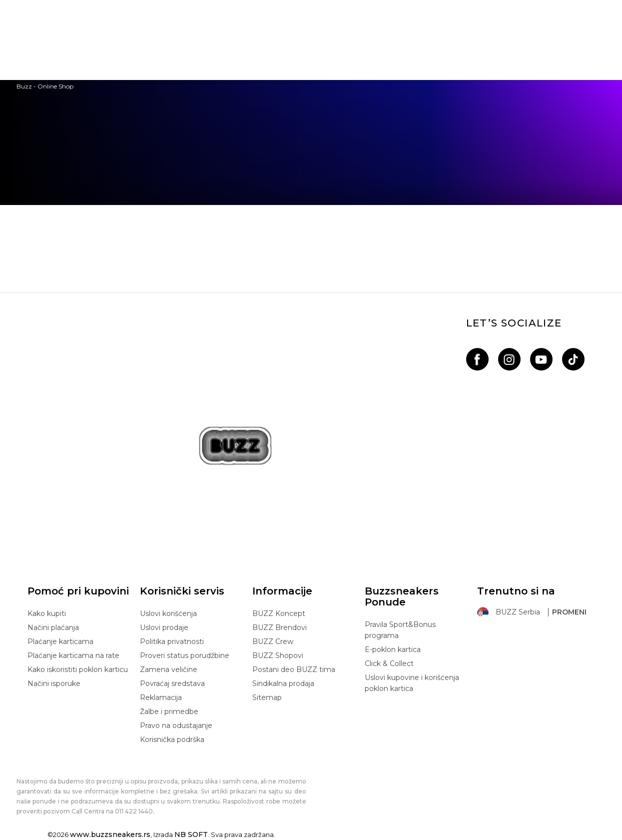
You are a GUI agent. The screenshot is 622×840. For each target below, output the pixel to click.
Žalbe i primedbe (169, 711)
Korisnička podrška (172, 739)
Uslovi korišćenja (168, 613)
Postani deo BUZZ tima (294, 669)
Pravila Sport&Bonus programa (400, 630)
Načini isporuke (54, 683)
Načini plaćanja (53, 627)
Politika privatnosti (172, 641)
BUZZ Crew (273, 641)
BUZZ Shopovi (278, 655)
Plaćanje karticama (60, 641)
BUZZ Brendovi (280, 627)
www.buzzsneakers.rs (110, 834)
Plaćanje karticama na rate (73, 655)
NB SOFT (191, 834)
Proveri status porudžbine (185, 655)
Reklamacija (161, 697)
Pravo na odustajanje (176, 725)
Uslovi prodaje (164, 627)
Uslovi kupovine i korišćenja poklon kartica (412, 683)
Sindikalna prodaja (283, 683)
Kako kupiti (47, 613)
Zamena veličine (169, 669)
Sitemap (267, 697)
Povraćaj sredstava (172, 683)
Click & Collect (389, 663)
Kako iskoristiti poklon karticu (78, 669)
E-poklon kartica (393, 649)
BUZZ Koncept (279, 613)
